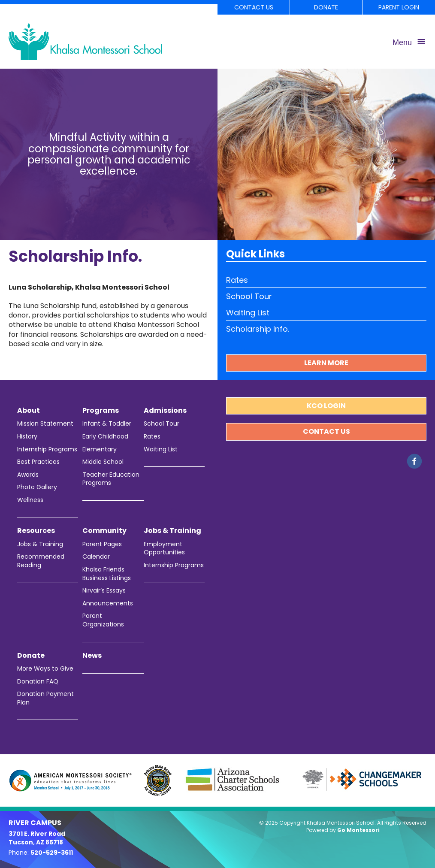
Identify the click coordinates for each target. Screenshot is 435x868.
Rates (237, 280)
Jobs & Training (40, 544)
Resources (36, 531)
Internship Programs (47, 449)
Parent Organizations (103, 620)
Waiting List (248, 313)
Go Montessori (358, 830)
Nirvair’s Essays (104, 591)
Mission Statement (45, 424)
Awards (28, 475)
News (92, 656)
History (27, 437)
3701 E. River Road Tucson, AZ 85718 (37, 838)
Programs (101, 411)
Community (104, 531)
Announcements (108, 603)
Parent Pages (102, 544)
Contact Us (254, 7)
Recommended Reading (41, 561)
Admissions (165, 411)
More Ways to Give (45, 669)
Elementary (100, 449)
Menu (402, 42)
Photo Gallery (37, 487)
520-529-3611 (52, 853)
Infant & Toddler (107, 424)
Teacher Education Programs (111, 479)
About (29, 411)
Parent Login (399, 7)
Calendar (96, 557)
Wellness (30, 500)
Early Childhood (105, 437)
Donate (326, 7)
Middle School (103, 462)
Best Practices (38, 462)
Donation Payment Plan (45, 698)
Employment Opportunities (164, 549)
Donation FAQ (38, 682)
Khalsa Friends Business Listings (107, 574)
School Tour (249, 296)
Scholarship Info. (258, 329)
